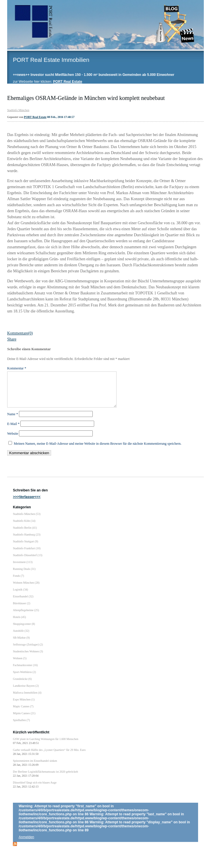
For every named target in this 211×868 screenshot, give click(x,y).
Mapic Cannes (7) (23, 713)
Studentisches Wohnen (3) (28, 658)
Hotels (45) (19, 624)
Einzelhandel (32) (23, 603)
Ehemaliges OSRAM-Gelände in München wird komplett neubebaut (86, 98)
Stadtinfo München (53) (27, 521)
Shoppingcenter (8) (24, 631)
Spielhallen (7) (21, 727)
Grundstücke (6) (22, 686)
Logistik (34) (21, 596)
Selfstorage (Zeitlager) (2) (28, 651)
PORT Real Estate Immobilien (51, 60)
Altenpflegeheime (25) (26, 617)
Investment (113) (23, 569)
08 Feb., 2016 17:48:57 (61, 117)
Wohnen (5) (20, 665)
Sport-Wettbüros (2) (24, 679)
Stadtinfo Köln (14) (24, 528)
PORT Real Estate (35, 117)
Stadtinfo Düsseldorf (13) (28, 562)
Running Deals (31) (24, 576)
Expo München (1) (24, 706)
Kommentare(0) (20, 333)
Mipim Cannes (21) (24, 720)
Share (12, 339)
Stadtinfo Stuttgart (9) (26, 548)
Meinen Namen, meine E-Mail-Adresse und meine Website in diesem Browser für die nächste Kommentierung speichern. (98, 450)
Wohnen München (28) (26, 590)
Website (13, 440)
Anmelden (26, 844)
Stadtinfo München (18, 110)
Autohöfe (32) (21, 638)
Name (13, 421)
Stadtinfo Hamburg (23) (27, 541)
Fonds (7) (19, 583)
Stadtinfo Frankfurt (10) (27, 555)
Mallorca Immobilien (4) (27, 699)
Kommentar (17, 368)
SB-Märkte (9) (21, 644)
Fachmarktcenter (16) (25, 672)
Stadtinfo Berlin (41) (25, 535)
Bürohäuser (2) (22, 610)
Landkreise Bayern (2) (26, 693)
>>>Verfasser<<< (27, 504)
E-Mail (13, 431)
